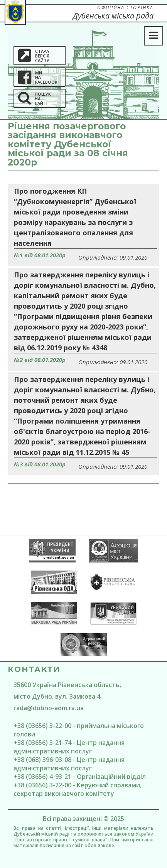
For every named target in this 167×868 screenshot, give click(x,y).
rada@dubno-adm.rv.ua (49, 708)
